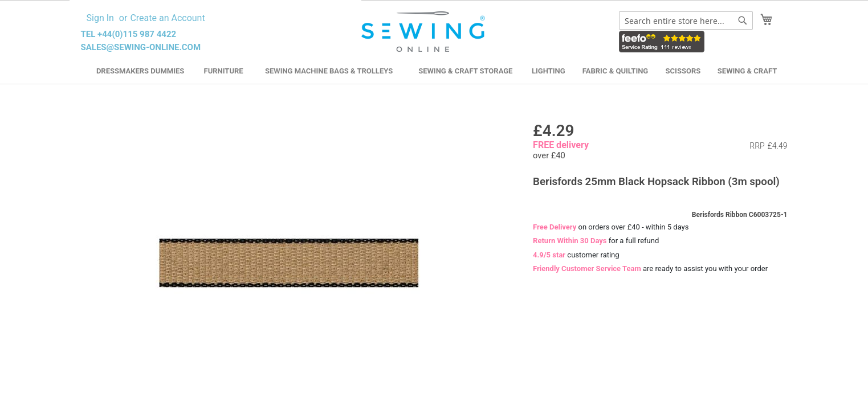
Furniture (224, 71)
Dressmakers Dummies (140, 71)
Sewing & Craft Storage (465, 71)
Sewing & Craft (747, 71)
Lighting (549, 71)
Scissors (683, 71)
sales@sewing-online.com (141, 47)
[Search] (743, 20)
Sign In (100, 18)
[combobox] (686, 20)
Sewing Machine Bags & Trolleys (329, 71)
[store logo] (425, 32)
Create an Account (167, 18)
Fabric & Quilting (615, 71)
